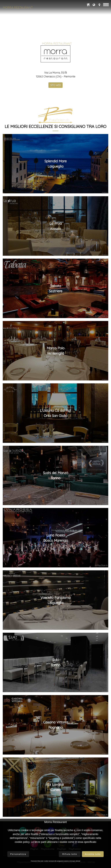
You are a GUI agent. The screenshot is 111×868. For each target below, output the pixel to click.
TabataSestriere (56, 706)
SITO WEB (55, 502)
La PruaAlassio (56, 643)
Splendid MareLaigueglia (55, 581)
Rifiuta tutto (70, 854)
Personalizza (18, 854)
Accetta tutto (93, 854)
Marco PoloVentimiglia (56, 768)
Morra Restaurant (18, 7)
